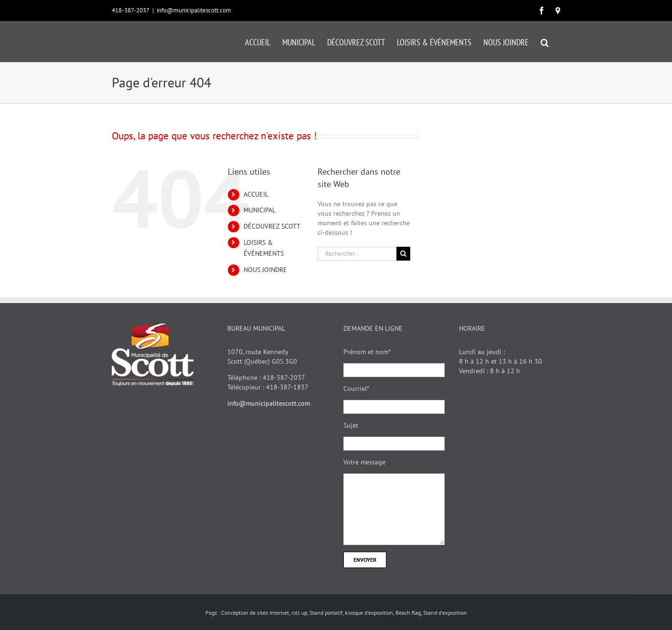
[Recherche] (403, 254)
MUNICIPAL (260, 210)
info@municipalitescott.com (194, 10)
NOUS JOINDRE (265, 270)
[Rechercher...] (357, 254)
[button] (545, 42)
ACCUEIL (256, 194)
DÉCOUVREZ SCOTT (272, 226)
